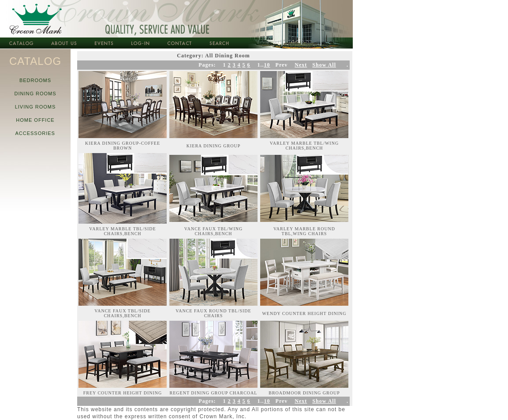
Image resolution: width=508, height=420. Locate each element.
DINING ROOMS (35, 94)
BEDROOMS (35, 80)
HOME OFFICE (35, 120)
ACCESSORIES (35, 133)
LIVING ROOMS (35, 107)
